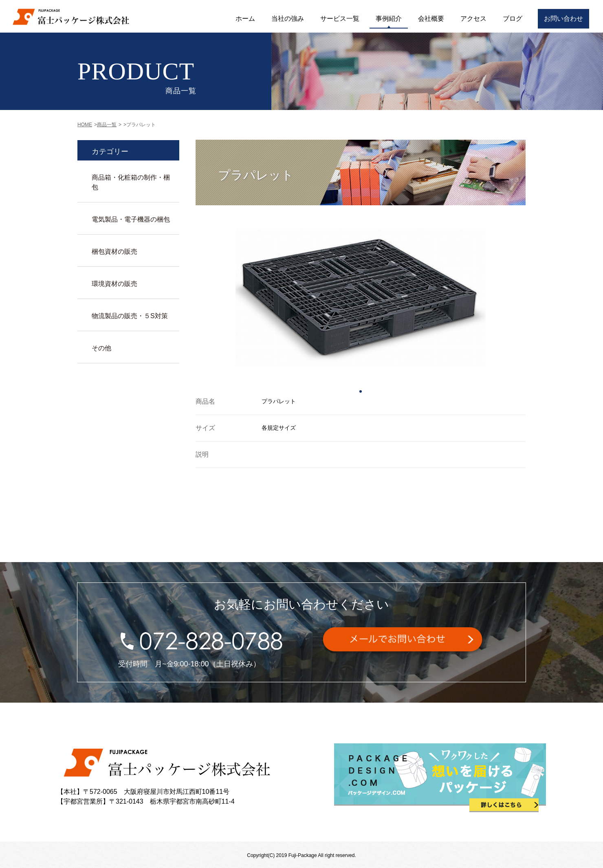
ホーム (245, 19)
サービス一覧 (340, 19)
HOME (85, 125)
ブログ (513, 19)
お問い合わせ (563, 19)
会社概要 (431, 19)
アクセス (473, 19)
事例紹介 (389, 19)
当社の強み (288, 19)
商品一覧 (107, 125)
